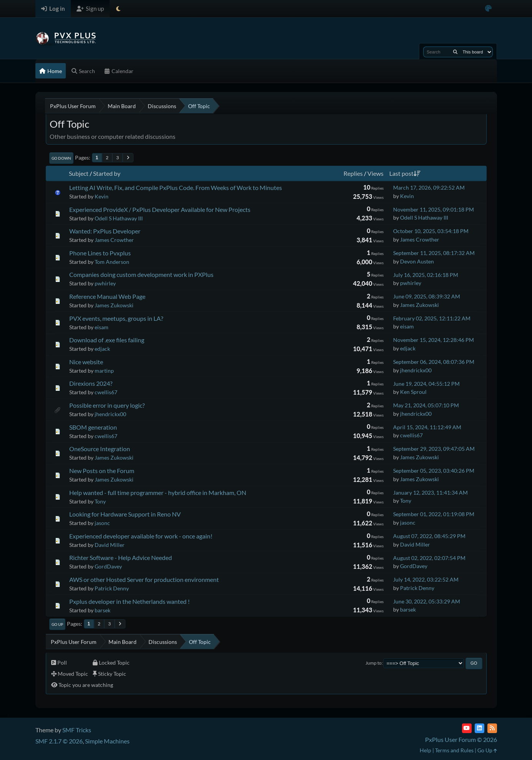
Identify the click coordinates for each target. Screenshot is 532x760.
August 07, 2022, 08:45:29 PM (429, 536)
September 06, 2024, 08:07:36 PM (434, 362)
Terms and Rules (454, 750)
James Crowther (114, 240)
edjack (102, 349)
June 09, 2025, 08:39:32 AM (427, 296)
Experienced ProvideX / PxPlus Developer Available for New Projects (160, 209)
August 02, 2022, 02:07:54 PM (429, 558)
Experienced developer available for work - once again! (141, 536)
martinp (104, 371)
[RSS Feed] (492, 728)
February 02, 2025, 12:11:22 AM (432, 318)
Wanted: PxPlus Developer (105, 231)
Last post (405, 173)
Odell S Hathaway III (119, 218)
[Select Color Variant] (488, 9)
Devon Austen (417, 261)
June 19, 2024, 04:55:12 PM (426, 384)
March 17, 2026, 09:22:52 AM (429, 187)
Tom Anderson (112, 262)
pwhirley (105, 283)
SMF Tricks (77, 730)
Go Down (61, 158)
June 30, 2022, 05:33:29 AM (427, 601)
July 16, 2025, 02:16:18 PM (426, 275)
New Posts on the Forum (102, 471)
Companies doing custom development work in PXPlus (141, 274)
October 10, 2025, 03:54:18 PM (431, 231)
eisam (102, 327)
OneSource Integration (100, 449)
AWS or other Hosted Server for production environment (144, 579)
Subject (79, 173)
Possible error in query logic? (107, 405)
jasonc (102, 523)
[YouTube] (467, 728)
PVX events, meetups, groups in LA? (116, 318)
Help (425, 750)
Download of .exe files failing (107, 340)
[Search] (455, 52)
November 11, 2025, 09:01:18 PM (434, 209)
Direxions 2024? (91, 383)
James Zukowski (114, 305)
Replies (353, 173)
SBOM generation (93, 427)
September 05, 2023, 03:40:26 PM (434, 471)
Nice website (86, 362)
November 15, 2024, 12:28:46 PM (434, 340)
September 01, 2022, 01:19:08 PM (434, 514)
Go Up (57, 624)
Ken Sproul (413, 392)
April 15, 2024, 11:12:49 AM (427, 427)
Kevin (102, 196)
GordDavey (108, 566)
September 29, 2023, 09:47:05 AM (434, 449)
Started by (107, 173)
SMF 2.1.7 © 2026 (59, 741)
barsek (103, 610)
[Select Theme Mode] (118, 9)
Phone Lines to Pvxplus (100, 253)
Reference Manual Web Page (107, 296)
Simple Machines (107, 741)
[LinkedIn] (479, 728)
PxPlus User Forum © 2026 (461, 739)
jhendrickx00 (416, 370)
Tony (100, 501)
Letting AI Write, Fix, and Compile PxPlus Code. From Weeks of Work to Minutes (176, 187)
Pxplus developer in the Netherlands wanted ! (129, 601)
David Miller (110, 545)
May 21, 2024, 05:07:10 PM (426, 405)
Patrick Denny (112, 588)
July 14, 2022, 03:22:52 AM (426, 579)
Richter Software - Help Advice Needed (121, 557)
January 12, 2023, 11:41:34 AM (430, 492)
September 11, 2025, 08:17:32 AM (434, 253)
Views (375, 173)
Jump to (374, 663)
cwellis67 (106, 392)
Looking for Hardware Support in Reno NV (125, 514)
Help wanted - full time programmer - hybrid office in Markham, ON (158, 492)
